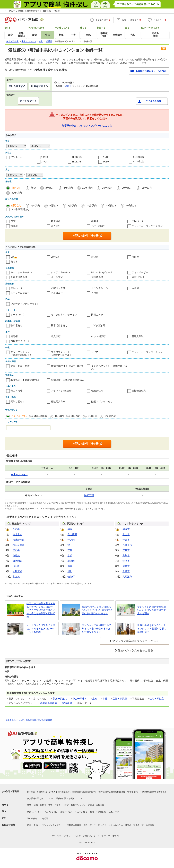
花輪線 (16, 555)
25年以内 (147, 188)
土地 (95, 699)
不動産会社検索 (49, 703)
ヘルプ (78, 836)
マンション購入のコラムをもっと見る (135, 641)
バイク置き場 (98, 325)
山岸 (70, 566)
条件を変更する (28, 101)
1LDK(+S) (77, 157)
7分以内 (72, 205)
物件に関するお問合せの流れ (112, 792)
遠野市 (126, 566)
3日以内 (76, 416)
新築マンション (34, 812)
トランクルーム (100, 288)
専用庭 (95, 293)
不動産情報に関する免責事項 (39, 720)
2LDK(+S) (138, 157)
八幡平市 (127, 545)
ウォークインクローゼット (25, 304)
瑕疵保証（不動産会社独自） (26, 380)
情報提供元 (133, 792)
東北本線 (17, 534)
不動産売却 (32, 819)
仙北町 (71, 577)
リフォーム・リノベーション (147, 226)
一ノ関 (71, 540)
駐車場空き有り (59, 325)
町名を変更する (40, 86)
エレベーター (139, 221)
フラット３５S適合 (61, 391)
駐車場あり (57, 221)
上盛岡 (71, 561)
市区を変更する (17, 86)
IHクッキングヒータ (102, 272)
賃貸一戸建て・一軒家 (58, 805)
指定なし (16, 188)
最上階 (95, 257)
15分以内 (111, 205)
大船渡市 (127, 577)
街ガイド (102, 825)
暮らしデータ (90, 825)
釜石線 (16, 550)
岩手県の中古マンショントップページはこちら (87, 126)
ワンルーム (16, 157)
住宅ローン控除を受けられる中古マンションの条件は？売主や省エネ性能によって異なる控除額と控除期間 (41, 610)
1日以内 (59, 416)
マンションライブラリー (53, 825)
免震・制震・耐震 (20, 366)
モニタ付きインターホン (64, 315)
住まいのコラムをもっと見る (135, 650)
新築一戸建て (60, 699)
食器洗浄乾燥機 (19, 277)
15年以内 (107, 188)
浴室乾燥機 (97, 277)
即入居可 (56, 226)
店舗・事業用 (120, 699)
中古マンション (51, 812)
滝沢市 (126, 561)
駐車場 (91, 805)
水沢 (70, 555)
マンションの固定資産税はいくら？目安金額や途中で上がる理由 (152, 610)
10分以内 (91, 205)
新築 (33, 188)
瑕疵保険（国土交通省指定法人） (69, 380)
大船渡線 (17, 571)
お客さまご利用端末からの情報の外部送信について (73, 792)
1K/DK (45, 157)
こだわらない (19, 416)
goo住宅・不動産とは (37, 792)
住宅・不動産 (157, 699)
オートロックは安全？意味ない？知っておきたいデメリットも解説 (41, 628)
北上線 (16, 577)
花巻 (70, 550)
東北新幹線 (19, 540)
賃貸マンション (78, 805)
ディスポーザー (140, 272)
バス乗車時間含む (20, 209)
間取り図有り (18, 402)
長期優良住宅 (139, 391)
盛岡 (70, 529)
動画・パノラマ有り (102, 402)
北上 (70, 545)
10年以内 (88, 188)
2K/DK (106, 157)
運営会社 (116, 836)
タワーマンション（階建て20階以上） (21, 353)
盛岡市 (68, 86)
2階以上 (15, 221)
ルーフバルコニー (20, 293)
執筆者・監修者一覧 (134, 825)
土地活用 (44, 819)
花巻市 (126, 550)
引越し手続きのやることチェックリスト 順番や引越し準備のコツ (152, 628)
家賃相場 (67, 703)
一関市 (126, 540)
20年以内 (127, 188)
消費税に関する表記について (69, 798)
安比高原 (72, 534)
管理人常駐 (138, 336)
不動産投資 (101, 812)
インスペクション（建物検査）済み (109, 367)
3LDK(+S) (77, 162)
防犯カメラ (97, 315)
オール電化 (57, 277)
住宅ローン (114, 812)
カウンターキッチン (21, 272)
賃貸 (105, 699)
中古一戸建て (80, 699)
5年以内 (68, 188)
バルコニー (57, 293)
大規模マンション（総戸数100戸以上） (62, 353)
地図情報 (150, 825)
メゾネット (97, 352)
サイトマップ (104, 836)
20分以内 (131, 205)
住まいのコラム (116, 825)
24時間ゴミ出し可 (20, 341)
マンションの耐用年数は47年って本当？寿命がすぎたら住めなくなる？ (96, 628)
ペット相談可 (98, 226)
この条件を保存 (154, 101)
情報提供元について (15, 720)
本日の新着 (41, 416)
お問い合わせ (89, 836)
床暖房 (135, 288)
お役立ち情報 (8, 825)
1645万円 (89, 495)
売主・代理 (16, 391)
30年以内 (17, 193)
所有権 (14, 336)
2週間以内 (111, 416)
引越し (37, 825)
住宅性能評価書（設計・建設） (68, 366)
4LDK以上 (139, 161)
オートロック (18, 315)
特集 (29, 825)
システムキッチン (60, 272)
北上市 (126, 534)
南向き (95, 221)
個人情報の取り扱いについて (40, 798)
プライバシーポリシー (62, 836)
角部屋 (14, 226)
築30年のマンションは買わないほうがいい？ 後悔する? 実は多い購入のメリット (97, 610)
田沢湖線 (17, 561)
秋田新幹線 (19, 545)
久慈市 (126, 571)
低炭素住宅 (97, 391)
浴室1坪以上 (138, 277)
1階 (12, 257)
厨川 (70, 571)
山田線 (16, 566)
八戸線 (16, 529)
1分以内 (35, 205)
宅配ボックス (58, 288)
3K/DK (45, 162)
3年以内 (50, 188)
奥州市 (126, 555)
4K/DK (106, 162)
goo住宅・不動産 (10, 791)
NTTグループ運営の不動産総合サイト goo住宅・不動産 (32, 11)
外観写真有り (58, 402)
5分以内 (54, 205)
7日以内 (93, 416)
